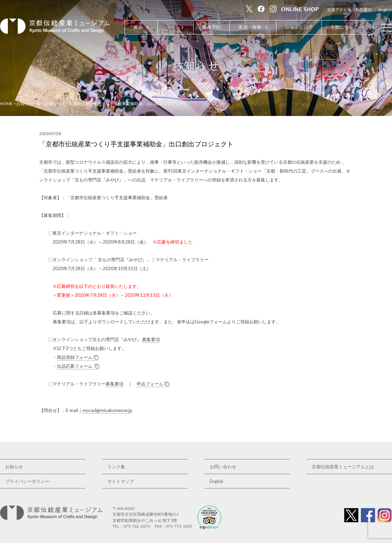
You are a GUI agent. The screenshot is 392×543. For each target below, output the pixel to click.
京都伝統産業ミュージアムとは (343, 467)
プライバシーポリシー (27, 481)
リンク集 (116, 467)
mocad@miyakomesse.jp (107, 410)
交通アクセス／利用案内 (349, 10)
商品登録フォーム (78, 357)
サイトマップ (121, 481)
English (385, 10)
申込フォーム (153, 384)
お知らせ (14, 467)
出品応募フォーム (78, 366)
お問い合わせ (223, 467)
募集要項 (151, 339)
